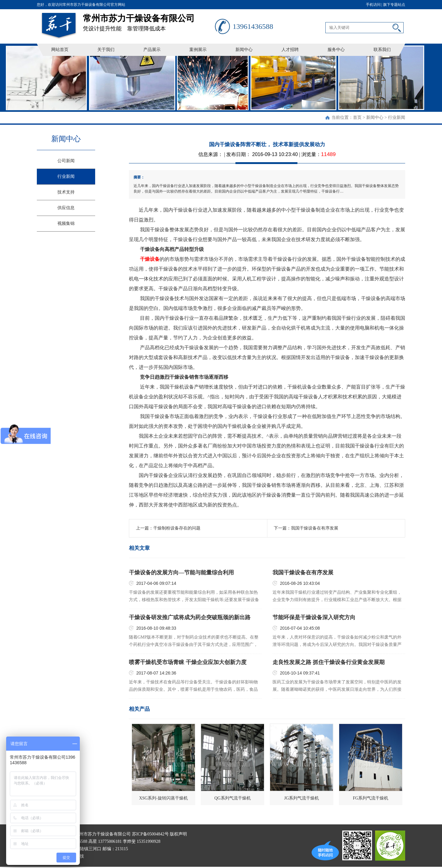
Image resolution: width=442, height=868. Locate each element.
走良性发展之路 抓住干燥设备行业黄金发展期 (329, 662)
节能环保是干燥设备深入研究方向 (314, 617)
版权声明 (178, 834)
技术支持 (66, 192)
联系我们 (382, 50)
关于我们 (106, 50)
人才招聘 (290, 50)
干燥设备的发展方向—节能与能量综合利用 (181, 573)
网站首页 (60, 50)
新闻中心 (244, 50)
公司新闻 (66, 161)
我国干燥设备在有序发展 (315, 528)
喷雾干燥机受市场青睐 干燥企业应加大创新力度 (188, 662)
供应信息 (66, 208)
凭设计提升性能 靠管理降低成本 (149, 20)
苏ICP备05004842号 (150, 834)
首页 (357, 117)
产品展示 (152, 50)
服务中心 (336, 50)
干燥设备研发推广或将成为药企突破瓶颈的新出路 (190, 617)
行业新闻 (397, 117)
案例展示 (198, 50)
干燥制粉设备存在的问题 (177, 528)
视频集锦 (66, 223)
